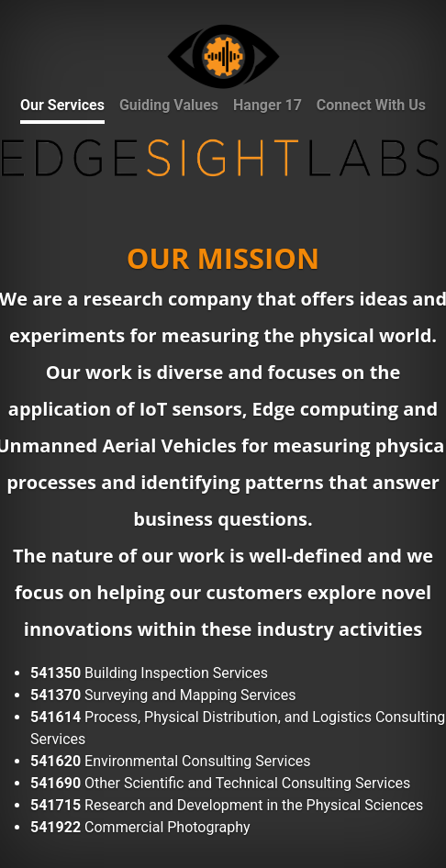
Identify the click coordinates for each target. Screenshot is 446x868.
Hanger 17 (268, 105)
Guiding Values (169, 105)
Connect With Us (371, 105)
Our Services (62, 105)
